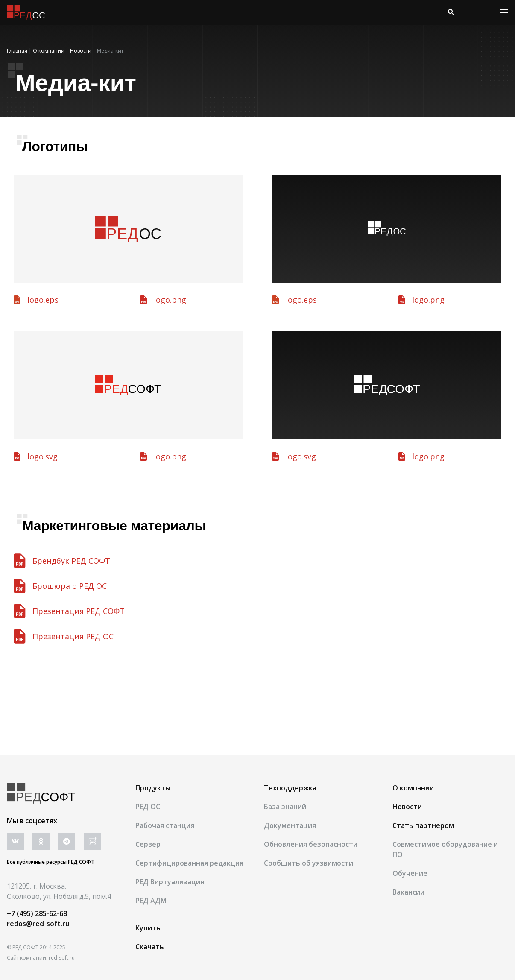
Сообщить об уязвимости (309, 863)
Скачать (150, 947)
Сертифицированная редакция (189, 863)
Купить (148, 928)
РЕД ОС (148, 807)
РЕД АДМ (151, 901)
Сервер (148, 844)
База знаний (285, 807)
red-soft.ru (62, 958)
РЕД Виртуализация (170, 882)
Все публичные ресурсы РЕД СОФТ (51, 862)
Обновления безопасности (311, 844)
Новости (407, 807)
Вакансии (408, 892)
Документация (290, 825)
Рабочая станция (165, 825)
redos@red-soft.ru (38, 924)
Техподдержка (290, 788)
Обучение (410, 873)
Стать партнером (423, 825)
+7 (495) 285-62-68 (37, 913)
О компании (413, 788)
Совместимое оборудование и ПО (445, 849)
